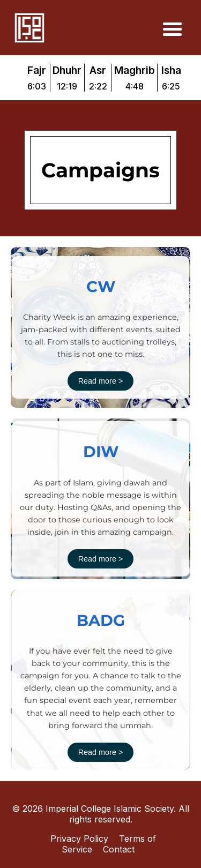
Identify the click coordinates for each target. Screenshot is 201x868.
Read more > (101, 381)
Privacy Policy (79, 839)
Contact (119, 849)
